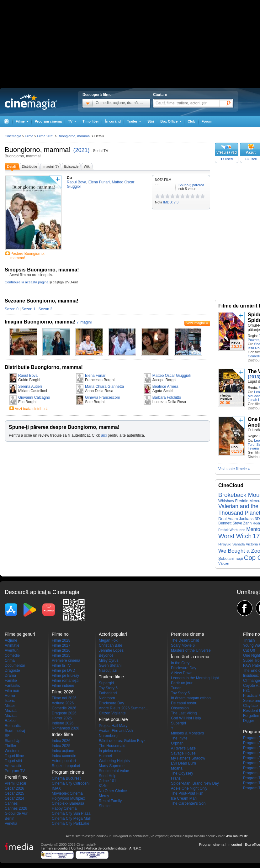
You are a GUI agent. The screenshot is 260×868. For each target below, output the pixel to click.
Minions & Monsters (187, 733)
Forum (207, 121)
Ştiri (151, 121)
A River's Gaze (183, 748)
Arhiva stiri (13, 766)
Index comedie (64, 756)
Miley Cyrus (109, 660)
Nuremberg (108, 736)
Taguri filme (14, 756)
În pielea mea (110, 751)
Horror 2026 (62, 718)
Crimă (10, 660)
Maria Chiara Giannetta (104, 387)
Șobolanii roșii (231, 559)
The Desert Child (185, 640)
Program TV (15, 771)
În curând (113, 121)
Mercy (104, 796)
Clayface (250, 706)
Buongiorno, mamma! (38, 150)
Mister (10, 706)
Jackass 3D (249, 519)
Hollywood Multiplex (68, 798)
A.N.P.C (135, 848)
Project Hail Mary (113, 726)
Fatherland (108, 693)
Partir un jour (182, 683)
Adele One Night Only (189, 788)
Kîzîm (104, 786)
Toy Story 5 (108, 688)
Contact (77, 848)
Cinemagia (13, 136)
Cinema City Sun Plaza (71, 813)
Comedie (12, 655)
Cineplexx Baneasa (68, 803)
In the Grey (180, 663)
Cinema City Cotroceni (71, 783)
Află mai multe (237, 836)
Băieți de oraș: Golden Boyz (122, 741)
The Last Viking (184, 713)
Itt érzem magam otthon (191, 698)
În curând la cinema (190, 657)
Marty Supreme (112, 766)
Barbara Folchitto (167, 397)
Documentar (15, 665)
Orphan (177, 743)
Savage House (183, 753)
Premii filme (16, 777)
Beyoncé (106, 655)
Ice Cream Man (184, 798)
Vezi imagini (196, 323)
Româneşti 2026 (65, 728)
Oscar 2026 (14, 788)
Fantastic (12, 686)
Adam (233, 519)
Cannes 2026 (16, 808)
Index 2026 (61, 741)
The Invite (179, 738)
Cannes (11, 803)
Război (11, 721)
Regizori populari (66, 766)
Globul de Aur (16, 813)
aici (104, 435)
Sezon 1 (29, 309)
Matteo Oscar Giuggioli (172, 376)
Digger (249, 721)
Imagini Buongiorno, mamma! (40, 322)
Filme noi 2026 (64, 698)
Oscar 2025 (14, 793)
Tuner (176, 688)
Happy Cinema (64, 808)
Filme (29, 136)
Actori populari (64, 761)
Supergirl (106, 683)
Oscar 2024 (14, 798)
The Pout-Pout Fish (187, 793)
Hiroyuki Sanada (232, 544)
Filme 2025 (61, 655)
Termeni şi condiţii (54, 848)
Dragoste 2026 (64, 713)
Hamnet (105, 756)
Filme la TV (61, 665)
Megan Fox (108, 640)
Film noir (12, 691)
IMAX (56, 788)
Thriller (11, 746)
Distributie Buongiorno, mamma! (44, 367)
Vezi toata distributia (32, 409)
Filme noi (61, 634)
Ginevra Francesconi (102, 397)
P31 (246, 691)
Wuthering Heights (114, 761)
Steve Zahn (242, 523)
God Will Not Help (186, 718)
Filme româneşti (65, 681)
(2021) (81, 150)
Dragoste (12, 671)
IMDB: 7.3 (171, 202)
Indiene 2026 (63, 723)
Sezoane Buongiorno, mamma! (42, 301)
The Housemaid (112, 746)
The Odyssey (182, 773)
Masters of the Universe (191, 650)
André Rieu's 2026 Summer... (123, 708)
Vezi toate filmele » (234, 469)
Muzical (11, 716)
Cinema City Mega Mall (71, 818)
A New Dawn (182, 673)
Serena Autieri (30, 387)
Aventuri (12, 650)
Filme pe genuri (20, 634)
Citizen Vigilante (112, 713)
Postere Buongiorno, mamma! (27, 256)
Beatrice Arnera (165, 387)
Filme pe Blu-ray (65, 676)
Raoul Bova (28, 376)
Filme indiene (63, 686)
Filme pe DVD (64, 671)
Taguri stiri (13, 761)
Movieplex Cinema (67, 793)
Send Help (108, 776)
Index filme (62, 734)
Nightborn (107, 698)
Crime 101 (107, 781)
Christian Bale (111, 645)
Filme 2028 (61, 640)
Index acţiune (63, 751)
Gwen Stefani (110, 665)
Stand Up (13, 741)
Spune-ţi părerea (191, 185)
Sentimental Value (114, 771)
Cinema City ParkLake (70, 823)
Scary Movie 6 (183, 645)
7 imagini (84, 322)
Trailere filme (111, 677)
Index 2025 (61, 746)
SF (7, 736)
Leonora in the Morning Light (195, 678)
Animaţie (12, 645)
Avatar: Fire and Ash (116, 731)
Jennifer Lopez (111, 650)
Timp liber (91, 121)
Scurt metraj (15, 731)
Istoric (10, 701)
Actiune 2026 (63, 703)
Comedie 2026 (64, 708)
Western (12, 751)
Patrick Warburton (232, 530)
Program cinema (48, 121)
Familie (11, 681)
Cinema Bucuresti (67, 778)
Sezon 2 (45, 309)
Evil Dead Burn (183, 763)
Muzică (11, 711)
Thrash (249, 640)
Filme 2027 (61, 645)
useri (227, 159)
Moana (177, 768)
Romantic (13, 726)
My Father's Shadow (188, 758)
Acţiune (11, 640)
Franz (176, 778)
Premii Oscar (16, 783)
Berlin (10, 818)
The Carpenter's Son (188, 803)
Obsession (180, 708)
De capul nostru (184, 703)
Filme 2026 (61, 650)
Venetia (11, 823)
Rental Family (110, 801)
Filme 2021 (45, 136)
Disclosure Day (111, 703)
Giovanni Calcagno (34, 397)
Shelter (105, 806)
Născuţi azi (108, 671)
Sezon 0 (12, 309)
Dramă (10, 676)
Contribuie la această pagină (27, 282)
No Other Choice (113, 791)
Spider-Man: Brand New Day (195, 783)
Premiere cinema (66, 660)
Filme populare (113, 719)
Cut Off (249, 650)
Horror (10, 696)
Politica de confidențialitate (106, 848)
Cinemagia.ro (31, 102)
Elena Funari (96, 376)
